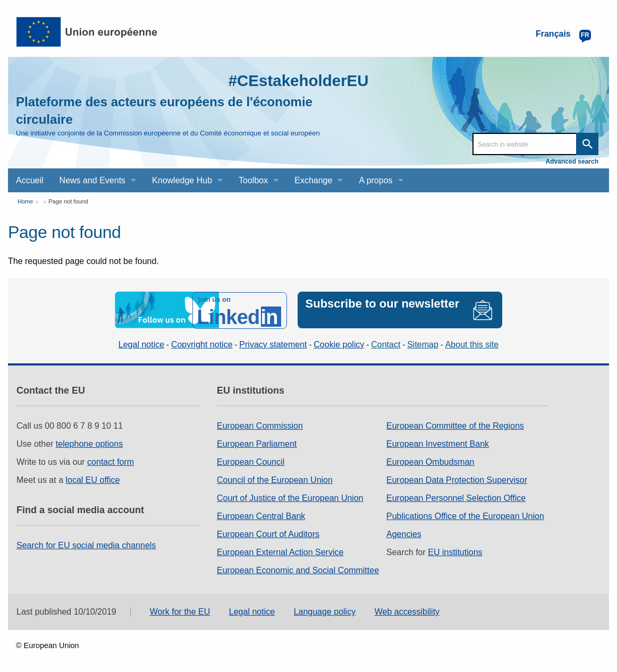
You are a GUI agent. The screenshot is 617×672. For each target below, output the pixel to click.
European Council (251, 461)
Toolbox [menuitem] (253, 180)
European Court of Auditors (268, 534)
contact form (111, 461)
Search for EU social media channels (86, 545)
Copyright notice (202, 344)
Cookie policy (339, 344)
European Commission (260, 425)
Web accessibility (407, 612)
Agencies (404, 534)
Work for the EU (180, 612)
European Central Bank (261, 516)
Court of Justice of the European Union (290, 497)
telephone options (89, 443)
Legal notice (141, 344)
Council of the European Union (275, 479)
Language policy (325, 612)
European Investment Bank (438, 443)
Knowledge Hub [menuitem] (182, 180)
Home (25, 201)
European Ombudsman (430, 461)
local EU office (93, 479)
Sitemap (423, 344)
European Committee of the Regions (455, 425)
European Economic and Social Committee (298, 570)
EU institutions (455, 552)
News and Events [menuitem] (93, 180)
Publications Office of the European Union (465, 516)
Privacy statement (273, 344)
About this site (472, 344)
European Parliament (257, 443)
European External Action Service (280, 552)
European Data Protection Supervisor (457, 479)
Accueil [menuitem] (30, 180)
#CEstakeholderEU (297, 80)
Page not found (68, 201)
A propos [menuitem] (375, 180)
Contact (386, 344)
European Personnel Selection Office (456, 497)
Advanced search (572, 161)
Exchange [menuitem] (313, 180)
